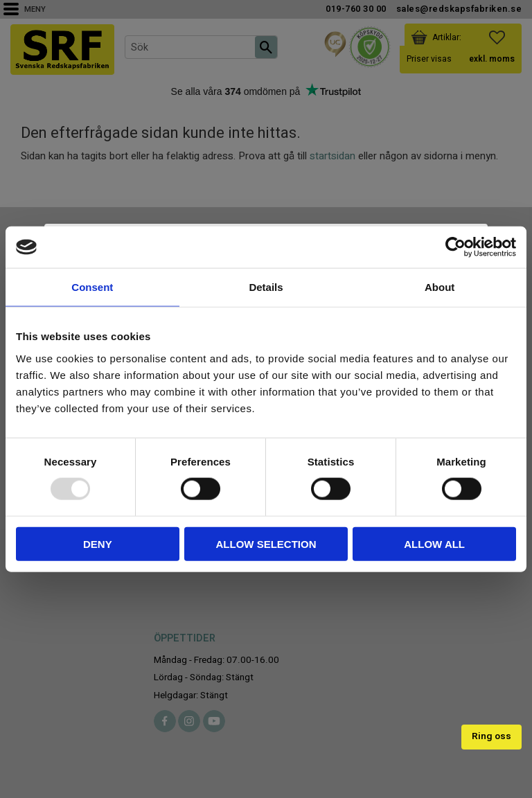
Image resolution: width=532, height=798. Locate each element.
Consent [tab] (92, 287)
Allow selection (266, 543)
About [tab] (440, 287)
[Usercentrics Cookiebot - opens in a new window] (455, 247)
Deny (98, 543)
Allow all (434, 543)
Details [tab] (266, 287)
